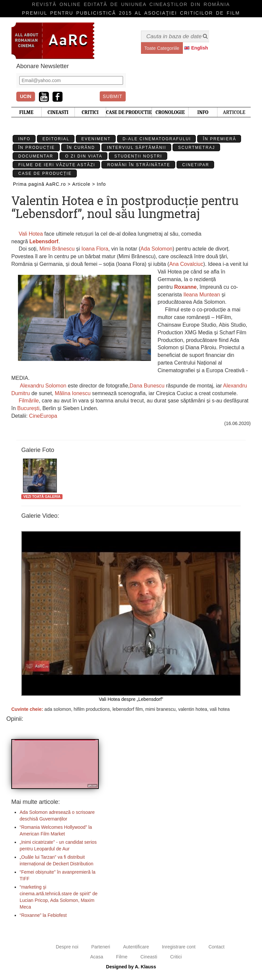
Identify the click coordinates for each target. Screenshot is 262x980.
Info (24, 139)
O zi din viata (84, 156)
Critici (176, 957)
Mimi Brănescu (57, 249)
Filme (122, 957)
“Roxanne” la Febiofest (43, 915)
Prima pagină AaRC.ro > (42, 184)
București (28, 408)
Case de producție (45, 173)
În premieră (219, 139)
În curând (81, 148)
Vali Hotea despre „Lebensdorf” (131, 616)
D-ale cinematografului (157, 139)
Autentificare (136, 947)
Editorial (56, 139)
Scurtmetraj (197, 148)
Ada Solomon (157, 249)
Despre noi (67, 947)
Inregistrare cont (179, 947)
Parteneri (101, 947)
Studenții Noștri (138, 156)
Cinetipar (196, 165)
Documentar (36, 156)
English (200, 48)
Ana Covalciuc (186, 264)
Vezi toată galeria (42, 496)
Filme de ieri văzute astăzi (57, 165)
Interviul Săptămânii (137, 148)
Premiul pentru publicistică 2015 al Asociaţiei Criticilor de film (131, 13)
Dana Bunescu (147, 386)
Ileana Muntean (201, 295)
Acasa (97, 957)
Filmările (29, 401)
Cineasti (149, 957)
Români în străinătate (139, 165)
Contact (216, 947)
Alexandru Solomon (43, 386)
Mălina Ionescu (73, 393)
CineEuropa (43, 416)
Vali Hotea (30, 234)
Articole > (84, 184)
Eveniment (96, 139)
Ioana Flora (95, 249)
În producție (37, 148)
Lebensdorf (44, 241)
